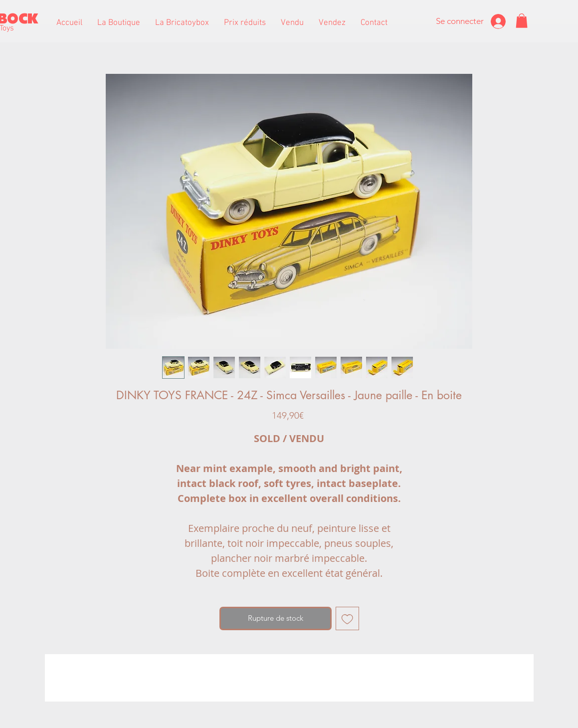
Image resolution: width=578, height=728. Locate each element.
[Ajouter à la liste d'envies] (347, 618)
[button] (119, 23)
